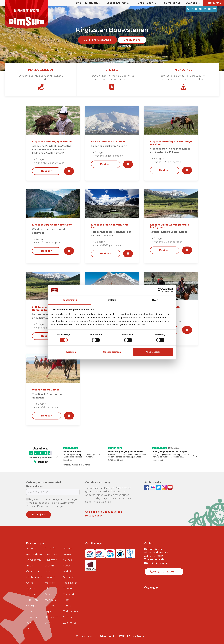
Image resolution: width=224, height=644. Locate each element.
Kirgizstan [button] (93, 3)
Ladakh (49, 566)
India (29, 611)
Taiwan (68, 589)
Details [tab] (112, 300)
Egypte (31, 589)
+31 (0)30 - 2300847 (201, 9)
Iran (29, 623)
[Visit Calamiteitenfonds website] (121, 553)
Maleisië (50, 583)
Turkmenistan (71, 611)
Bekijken (47, 171)
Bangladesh (34, 560)
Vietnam (68, 617)
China (30, 583)
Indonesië (32, 617)
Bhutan (31, 566)
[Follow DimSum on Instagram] (165, 487)
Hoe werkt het (171, 3)
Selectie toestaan (112, 352)
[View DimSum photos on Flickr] (153, 487)
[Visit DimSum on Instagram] (149, 588)
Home (77, 3)
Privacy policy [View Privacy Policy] (108, 636)
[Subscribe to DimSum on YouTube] (170, 487)
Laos (48, 571)
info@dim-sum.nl (156, 563)
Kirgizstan (51, 560)
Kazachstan (52, 554)
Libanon (50, 577)
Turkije (67, 606)
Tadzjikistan (70, 583)
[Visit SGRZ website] (100, 553)
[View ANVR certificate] (110, 553)
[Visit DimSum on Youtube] (152, 588)
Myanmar (51, 606)
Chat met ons (132, 40)
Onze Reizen (147, 3)
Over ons (193, 3)
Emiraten (32, 594)
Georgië (31, 606)
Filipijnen (32, 600)
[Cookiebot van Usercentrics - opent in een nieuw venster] (161, 290)
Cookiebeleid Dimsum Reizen (104, 512)
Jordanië (50, 549)
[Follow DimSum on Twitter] (159, 487)
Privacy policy (94, 516)
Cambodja (33, 571)
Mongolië (51, 600)
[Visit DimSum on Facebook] (147, 487)
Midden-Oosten (50, 591)
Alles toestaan (153, 352)
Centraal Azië (34, 577)
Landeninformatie (119, 3)
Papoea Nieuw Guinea (68, 554)
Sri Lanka (69, 577)
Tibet (66, 600)
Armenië (31, 549)
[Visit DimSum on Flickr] (155, 588)
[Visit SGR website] (90, 553)
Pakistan (50, 629)
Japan (30, 629)
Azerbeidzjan (34, 554)
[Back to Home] (26, 14)
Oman (49, 623)
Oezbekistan (52, 617)
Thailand (69, 594)
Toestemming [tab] (69, 300)
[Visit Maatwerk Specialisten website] (91, 565)
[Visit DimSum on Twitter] (157, 588)
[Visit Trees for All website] (130, 553)
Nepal (48, 611)
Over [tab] (155, 300)
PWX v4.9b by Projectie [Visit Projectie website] (133, 636)
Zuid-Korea (70, 623)
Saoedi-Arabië (68, 569)
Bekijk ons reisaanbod (97, 40)
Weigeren (71, 352)
